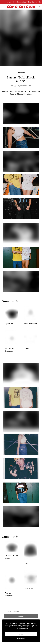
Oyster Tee (9, 324)
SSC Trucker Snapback (10, 350)
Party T (26, 348)
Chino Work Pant (30, 324)
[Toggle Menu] (4, 7)
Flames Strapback (9, 594)
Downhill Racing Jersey (11, 557)
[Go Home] (21, 7)
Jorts (26, 564)
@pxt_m (26, 91)
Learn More (21, 638)
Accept (21, 634)
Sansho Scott (25, 86)
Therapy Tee (28, 588)
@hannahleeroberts (24, 94)
